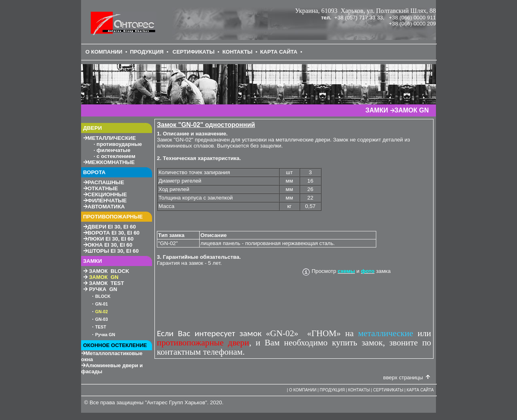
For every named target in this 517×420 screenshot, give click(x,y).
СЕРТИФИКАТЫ (194, 52)
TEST (101, 327)
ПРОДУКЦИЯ (147, 52)
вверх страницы (403, 377)
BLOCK (103, 296)
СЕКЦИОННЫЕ (107, 194)
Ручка (105, 335)
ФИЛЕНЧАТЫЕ (107, 201)
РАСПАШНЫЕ (106, 182)
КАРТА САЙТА (279, 52)
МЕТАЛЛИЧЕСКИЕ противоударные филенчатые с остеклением (113, 147)
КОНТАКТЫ (237, 52)
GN (98, 304)
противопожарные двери (203, 343)
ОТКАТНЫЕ (103, 188)
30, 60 (112, 227)
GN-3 (101, 319)
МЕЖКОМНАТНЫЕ (111, 162)
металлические (386, 333)
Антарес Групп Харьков (176, 402)
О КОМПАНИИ (104, 52)
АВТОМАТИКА (106, 207)
